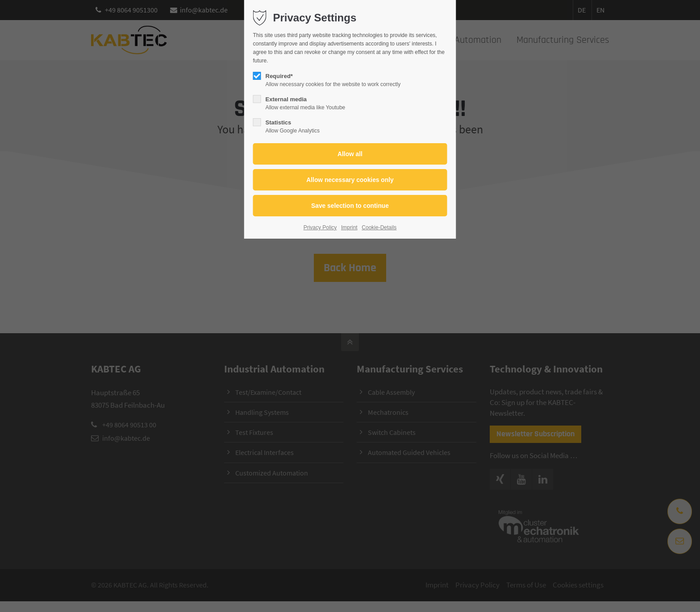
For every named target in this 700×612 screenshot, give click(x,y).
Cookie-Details (379, 227)
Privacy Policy (320, 227)
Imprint (349, 227)
